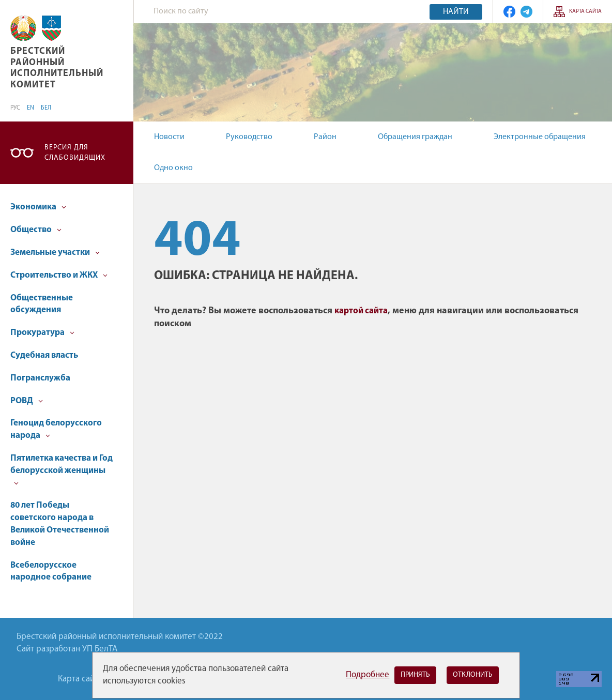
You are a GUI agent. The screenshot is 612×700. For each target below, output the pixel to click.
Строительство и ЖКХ (59, 275)
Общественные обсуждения (42, 304)
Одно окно (173, 168)
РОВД (27, 401)
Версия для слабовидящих (75, 153)
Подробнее (368, 675)
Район (325, 137)
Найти (456, 12)
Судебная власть (44, 355)
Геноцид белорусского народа (56, 429)
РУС (15, 108)
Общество (36, 230)
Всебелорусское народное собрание (51, 572)
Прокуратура (42, 333)
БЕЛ (46, 108)
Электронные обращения (540, 137)
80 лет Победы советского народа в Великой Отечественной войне (60, 524)
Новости (169, 137)
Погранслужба (40, 378)
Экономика (38, 207)
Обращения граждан (415, 137)
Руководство (249, 137)
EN (30, 108)
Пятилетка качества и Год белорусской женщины (62, 470)
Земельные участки (55, 253)
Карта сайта (585, 12)
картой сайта (361, 311)
